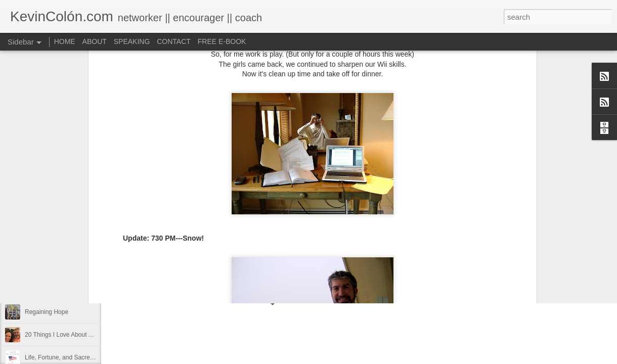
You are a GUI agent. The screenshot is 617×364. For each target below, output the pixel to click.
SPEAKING (132, 41)
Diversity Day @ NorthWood (63, 266)
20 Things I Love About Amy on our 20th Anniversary (95, 335)
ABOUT (95, 41)
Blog (269, 257)
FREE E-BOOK (222, 41)
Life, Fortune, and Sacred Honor (68, 357)
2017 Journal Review (53, 289)
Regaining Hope (47, 312)
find (315, 257)
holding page (345, 257)
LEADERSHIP (44, 244)
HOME (65, 41)
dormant (293, 257)
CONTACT (174, 41)
